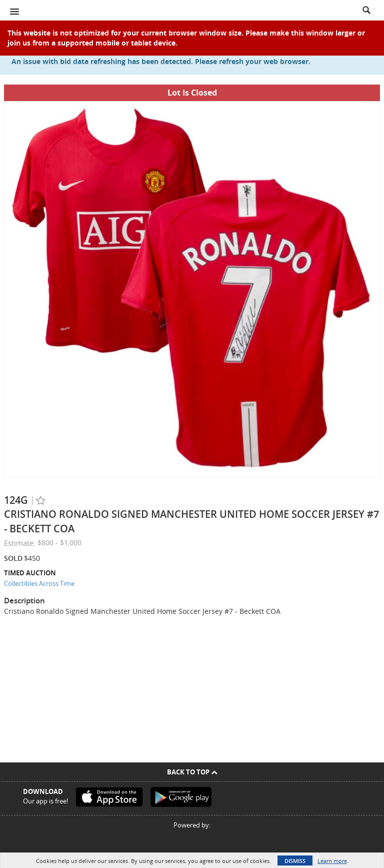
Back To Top (192, 772)
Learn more (332, 861)
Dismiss (295, 861)
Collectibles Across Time (39, 583)
